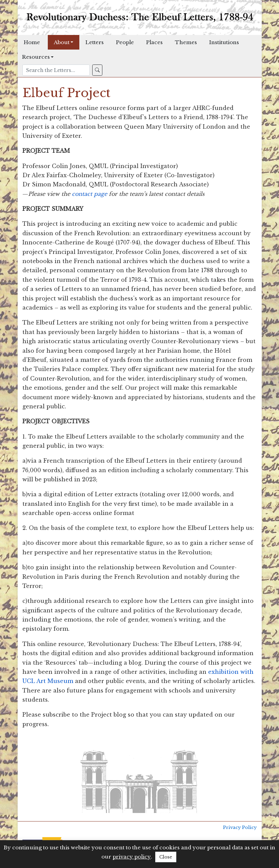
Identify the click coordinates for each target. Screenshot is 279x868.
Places (154, 42)
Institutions (224, 42)
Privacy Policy (240, 827)
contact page (89, 194)
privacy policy (132, 857)
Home (32, 42)
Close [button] (166, 857)
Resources (36, 57)
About (62, 42)
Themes (186, 42)
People (125, 42)
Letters (95, 42)
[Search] (56, 70)
